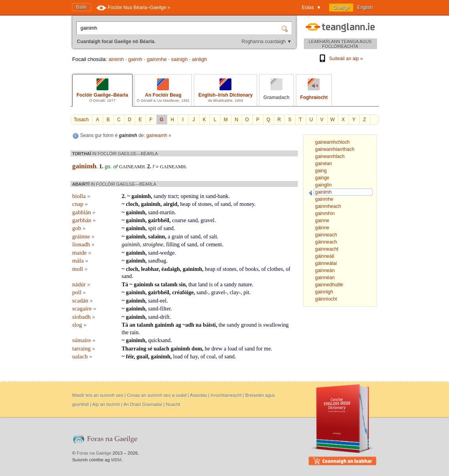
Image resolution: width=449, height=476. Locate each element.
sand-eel (157, 301)
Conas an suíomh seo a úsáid (157, 395)
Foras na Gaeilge (94, 453)
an (132, 325)
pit (246, 292)
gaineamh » (159, 135)
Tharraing (134, 349)
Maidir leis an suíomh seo (98, 395)
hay (194, 357)
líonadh (83, 244)
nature (245, 285)
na (199, 325)
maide (82, 253)
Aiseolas (198, 395)
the (222, 325)
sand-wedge (161, 253)
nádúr (81, 284)
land (203, 285)
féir (130, 357)
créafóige (183, 292)
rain (134, 332)
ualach (161, 349)
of (194, 204)
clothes (275, 269)
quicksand (159, 340)
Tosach (81, 120)
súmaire (84, 340)
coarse (179, 220)
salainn (156, 237)
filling (173, 245)
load (233, 349)
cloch (132, 204)
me (267, 349)
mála (80, 261)
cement (214, 245)
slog (80, 325)
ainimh (116, 59)
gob (79, 228)
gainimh (141, 196)
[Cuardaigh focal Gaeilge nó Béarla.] (180, 28)
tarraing (84, 348)
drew (217, 349)
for (259, 349)
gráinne (83, 236)
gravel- (219, 292)
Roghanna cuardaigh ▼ (267, 42)
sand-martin (161, 212)
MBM (117, 460)
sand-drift (159, 317)
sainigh (180, 59)
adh (190, 325)
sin (182, 285)
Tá (125, 285)
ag (178, 325)
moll (80, 269)
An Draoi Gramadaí (143, 404)
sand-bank (217, 196)
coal (211, 357)
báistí (209, 325)
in (202, 196)
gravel (207, 220)
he (207, 349)
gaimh (135, 59)
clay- (235, 292)
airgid (170, 204)
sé (150, 349)
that (192, 285)
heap (185, 204)
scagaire (84, 308)
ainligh (199, 59)
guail (142, 357)
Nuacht (173, 404)
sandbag (157, 261)
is (211, 285)
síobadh (84, 317)
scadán (83, 301)
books (252, 269)
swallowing (276, 325)
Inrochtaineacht (226, 395)
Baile (82, 7)
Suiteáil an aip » (340, 59)
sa (157, 285)
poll (79, 292)
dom (197, 349)
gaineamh (173, 167)
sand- (202, 292)
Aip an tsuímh (106, 404)
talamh (169, 285)
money (247, 204)
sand (225, 204)
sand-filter (159, 309)
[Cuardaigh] (286, 28)
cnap (80, 204)
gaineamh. (133, 167)
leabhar (150, 269)
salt (213, 237)
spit (152, 228)
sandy (160, 196)
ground (249, 325)
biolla (81, 196)
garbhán (84, 220)
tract (173, 196)
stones (205, 204)
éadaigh (171, 269)
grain (177, 237)
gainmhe (157, 59)
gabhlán (84, 212)
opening (190, 196)
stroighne (153, 245)
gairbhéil (159, 220)
